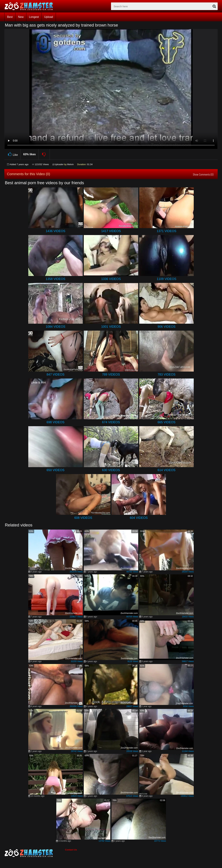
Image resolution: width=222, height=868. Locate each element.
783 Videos (166, 375)
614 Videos (166, 470)
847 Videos (55, 375)
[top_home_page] (30, 6)
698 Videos (55, 422)
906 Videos (166, 327)
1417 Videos (111, 231)
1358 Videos (55, 279)
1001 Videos (111, 327)
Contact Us (71, 850)
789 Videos (111, 375)
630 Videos (111, 470)
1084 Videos (55, 327)
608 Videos (83, 518)
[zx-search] (164, 6)
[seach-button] (214, 6)
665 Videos (166, 422)
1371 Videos (166, 231)
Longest (34, 17)
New (21, 17)
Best (10, 17)
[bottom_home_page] (35, 853)
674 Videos (111, 422)
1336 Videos (111, 279)
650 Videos (55, 470)
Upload (49, 17)
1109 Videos (166, 279)
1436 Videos (55, 231)
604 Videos (139, 518)
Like (12, 154)
